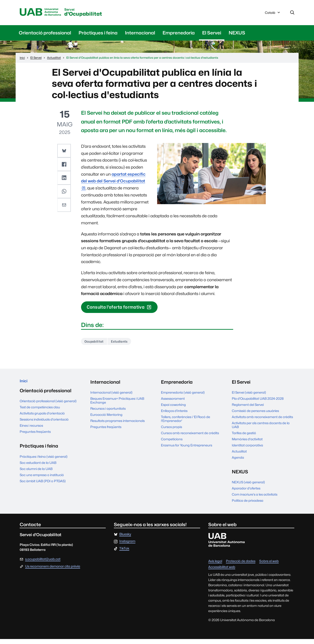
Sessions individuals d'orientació (44, 426)
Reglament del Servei (248, 410)
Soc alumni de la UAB (36, 475)
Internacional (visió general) (111, 397)
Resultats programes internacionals (117, 426)
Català (273, 14)
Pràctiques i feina (98, 34)
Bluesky (125, 539)
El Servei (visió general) (249, 397)
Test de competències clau (40, 414)
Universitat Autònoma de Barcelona (44, 13)
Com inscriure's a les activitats (255, 499)
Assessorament (173, 403)
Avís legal (215, 566)
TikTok (124, 553)
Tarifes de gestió (244, 438)
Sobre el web (269, 566)
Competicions (172, 444)
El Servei (212, 34)
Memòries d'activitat (247, 444)
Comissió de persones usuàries (255, 416)
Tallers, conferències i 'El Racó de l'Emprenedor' (186, 424)
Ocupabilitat (96, 346)
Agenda (238, 462)
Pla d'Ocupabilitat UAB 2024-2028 (258, 403)
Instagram (127, 546)
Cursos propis (171, 432)
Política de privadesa (248, 505)
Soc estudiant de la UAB (38, 469)
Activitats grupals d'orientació (42, 420)
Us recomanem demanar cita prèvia (53, 571)
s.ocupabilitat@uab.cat (43, 564)
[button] (65, 152)
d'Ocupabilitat (96, 13)
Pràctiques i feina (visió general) (44, 463)
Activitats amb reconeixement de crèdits (262, 422)
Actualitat (239, 456)
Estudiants (125, 346)
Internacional (140, 34)
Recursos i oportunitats (108, 413)
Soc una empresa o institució (42, 481)
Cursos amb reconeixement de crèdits (190, 438)
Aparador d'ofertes (246, 493)
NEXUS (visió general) (248, 487)
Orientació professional (45, 34)
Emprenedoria (179, 34)
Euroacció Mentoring (106, 420)
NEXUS (237, 34)
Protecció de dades (241, 566)
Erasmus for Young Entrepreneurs (187, 450)
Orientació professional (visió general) (48, 408)
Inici (24, 387)
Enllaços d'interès (174, 416)
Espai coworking (173, 410)
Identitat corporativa (247, 450)
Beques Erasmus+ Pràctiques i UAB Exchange (117, 405)
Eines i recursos (31, 432)
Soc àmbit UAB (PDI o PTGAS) (43, 488)
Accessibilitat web (222, 572)
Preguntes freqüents (35, 438)
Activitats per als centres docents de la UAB (261, 430)
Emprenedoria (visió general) (183, 397)
